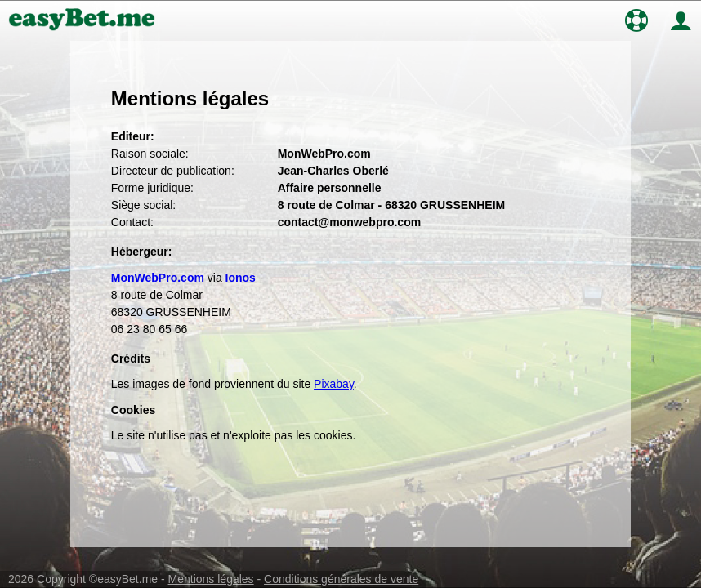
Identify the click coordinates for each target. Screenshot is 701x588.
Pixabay (334, 384)
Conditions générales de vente (341, 579)
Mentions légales (211, 579)
